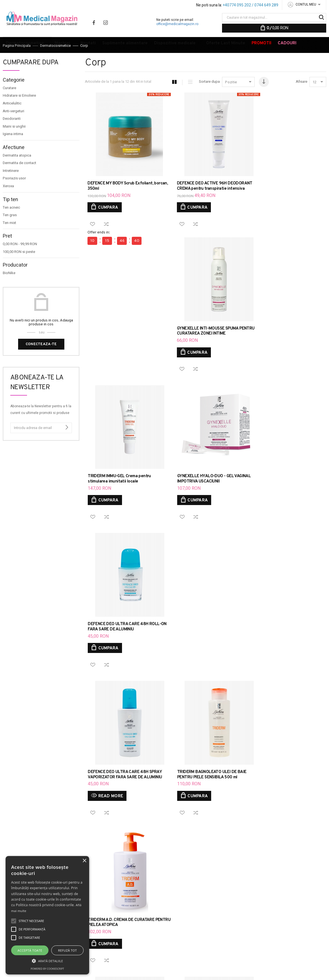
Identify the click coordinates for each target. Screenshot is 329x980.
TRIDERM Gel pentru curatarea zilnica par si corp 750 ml (283, 625)
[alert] (47, 915)
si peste (19, 267)
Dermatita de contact (20, 178)
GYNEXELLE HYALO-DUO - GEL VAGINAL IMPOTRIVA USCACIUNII (205, 347)
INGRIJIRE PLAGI (188, 940)
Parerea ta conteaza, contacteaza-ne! (136, 892)
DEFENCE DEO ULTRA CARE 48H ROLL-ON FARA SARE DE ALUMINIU (285, 347)
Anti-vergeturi (14, 126)
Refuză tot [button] (68, 950)
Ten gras (10, 230)
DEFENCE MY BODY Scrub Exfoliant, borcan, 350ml (120, 192)
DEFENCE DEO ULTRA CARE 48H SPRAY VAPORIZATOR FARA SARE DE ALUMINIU (125, 486)
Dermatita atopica (17, 170)
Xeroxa (8, 201)
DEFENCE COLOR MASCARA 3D (257, 904)
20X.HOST (91, 971)
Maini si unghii (14, 142)
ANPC (122, 904)
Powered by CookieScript (47, 969)
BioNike (9, 288)
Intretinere (11, 186)
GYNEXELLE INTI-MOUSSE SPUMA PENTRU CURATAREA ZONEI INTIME (281, 192)
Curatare (9, 103)
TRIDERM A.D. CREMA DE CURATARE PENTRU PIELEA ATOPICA (282, 486)
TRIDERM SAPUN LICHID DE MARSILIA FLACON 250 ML (122, 625)
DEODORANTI (309, 933)
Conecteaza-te (41, 359)
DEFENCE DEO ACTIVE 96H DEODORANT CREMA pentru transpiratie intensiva (194, 195)
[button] (47, 961)
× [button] (84, 861)
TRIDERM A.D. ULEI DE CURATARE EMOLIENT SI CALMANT (199, 625)
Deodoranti (12, 134)
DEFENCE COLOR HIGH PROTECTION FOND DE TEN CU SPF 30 (248, 888)
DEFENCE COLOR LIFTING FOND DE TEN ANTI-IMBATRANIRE (219, 897)
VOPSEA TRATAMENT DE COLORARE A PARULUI (256, 933)
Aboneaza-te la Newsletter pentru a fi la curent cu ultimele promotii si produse (41, 425)
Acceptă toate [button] (30, 950)
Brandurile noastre (133, 913)
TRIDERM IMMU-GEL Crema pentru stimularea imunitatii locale (119, 347)
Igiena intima (13, 149)
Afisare (302, 97)
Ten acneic (11, 223)
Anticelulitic (12, 118)
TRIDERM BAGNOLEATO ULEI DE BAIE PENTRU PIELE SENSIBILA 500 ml (203, 486)
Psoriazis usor (14, 193)
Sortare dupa (209, 97)
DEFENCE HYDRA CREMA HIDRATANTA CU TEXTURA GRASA (219, 920)
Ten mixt (9, 238)
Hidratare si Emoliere (19, 111)
